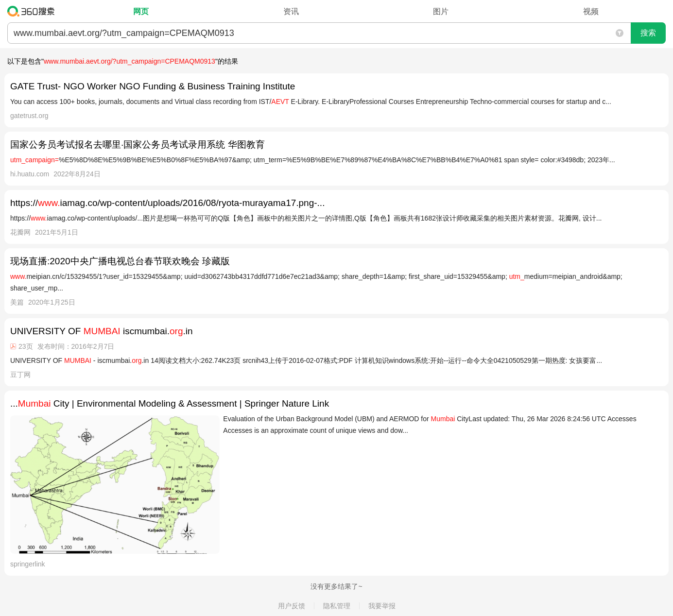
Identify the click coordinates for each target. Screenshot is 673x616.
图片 (441, 11)
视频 (591, 11)
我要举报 (382, 606)
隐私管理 (337, 606)
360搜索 (33, 11)
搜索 (648, 33)
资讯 (291, 11)
